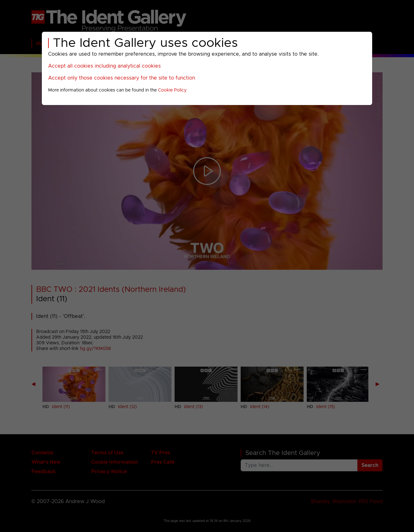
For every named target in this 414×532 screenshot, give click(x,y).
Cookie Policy (172, 90)
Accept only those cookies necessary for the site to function (122, 78)
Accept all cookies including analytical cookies (104, 66)
